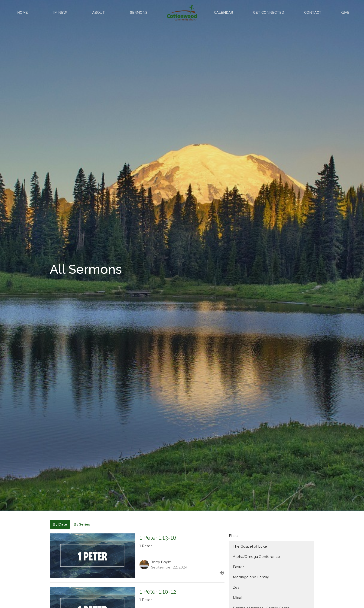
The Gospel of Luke (250, 546)
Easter (238, 567)
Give (345, 13)
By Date (60, 524)
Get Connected (269, 13)
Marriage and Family (251, 577)
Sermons (139, 13)
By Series (82, 524)
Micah (238, 598)
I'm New (60, 13)
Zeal (237, 587)
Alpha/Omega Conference (256, 557)
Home (23, 13)
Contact (313, 13)
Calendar (224, 13)
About (99, 13)
